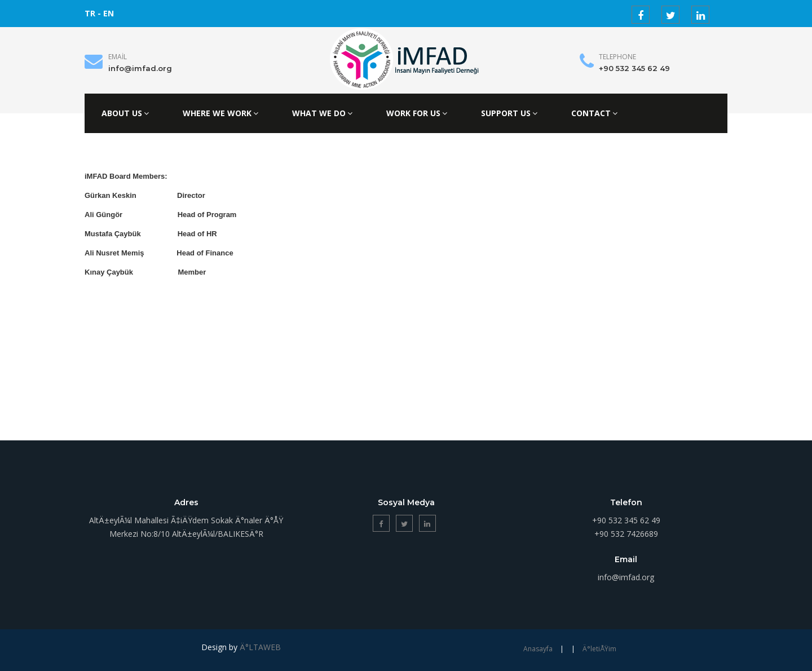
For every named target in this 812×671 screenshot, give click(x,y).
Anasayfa (538, 649)
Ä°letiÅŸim (599, 649)
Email (118, 57)
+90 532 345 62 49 (634, 68)
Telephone (617, 57)
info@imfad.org (140, 68)
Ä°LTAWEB (260, 647)
